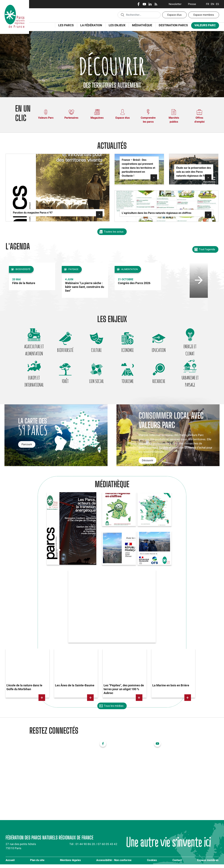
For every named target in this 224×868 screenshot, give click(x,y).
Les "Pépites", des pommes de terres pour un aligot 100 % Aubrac (124, 693)
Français (208, 4)
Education (162, 351)
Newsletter (175, 4)
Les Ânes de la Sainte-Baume (75, 689)
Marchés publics (174, 120)
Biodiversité (62, 351)
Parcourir (27, 448)
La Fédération (91, 25)
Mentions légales (70, 864)
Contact (177, 864)
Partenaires (71, 118)
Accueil (10, 864)
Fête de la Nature (24, 283)
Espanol (217, 4)
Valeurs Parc (205, 25)
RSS (156, 4)
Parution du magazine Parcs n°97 (33, 213)
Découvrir (148, 464)
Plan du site (37, 864)
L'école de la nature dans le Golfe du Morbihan (24, 691)
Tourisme (129, 384)
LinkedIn (150, 4)
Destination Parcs (173, 25)
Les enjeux (117, 25)
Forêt (62, 384)
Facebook (139, 4)
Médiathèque (142, 25)
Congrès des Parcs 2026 (134, 283)
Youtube (144, 4)
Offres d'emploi (199, 120)
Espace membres (204, 15)
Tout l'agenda (207, 249)
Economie (129, 351)
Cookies (152, 864)
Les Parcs (66, 25)
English (213, 4)
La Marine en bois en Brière (171, 689)
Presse (192, 4)
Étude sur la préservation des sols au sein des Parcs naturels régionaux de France (194, 172)
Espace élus (174, 15)
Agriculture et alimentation (29, 351)
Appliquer (122, 15)
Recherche (162, 384)
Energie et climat (195, 351)
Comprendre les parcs (148, 120)
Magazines (97, 118)
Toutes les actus (114, 232)
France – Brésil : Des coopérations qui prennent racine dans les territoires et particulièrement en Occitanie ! (138, 168)
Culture (96, 351)
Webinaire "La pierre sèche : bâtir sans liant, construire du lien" (85, 287)
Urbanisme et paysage (195, 384)
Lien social (95, 384)
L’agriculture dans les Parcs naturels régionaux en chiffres (157, 213)
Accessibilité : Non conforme (114, 864)
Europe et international (29, 384)
